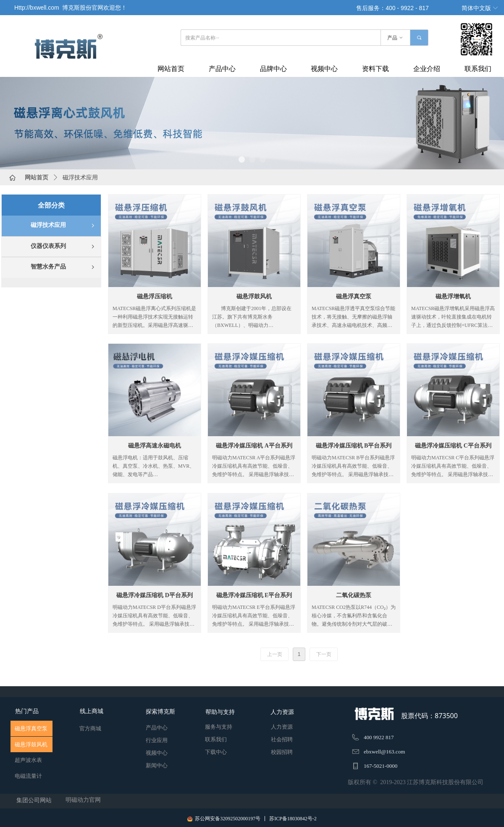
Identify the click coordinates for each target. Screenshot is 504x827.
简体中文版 (476, 8)
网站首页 (37, 178)
